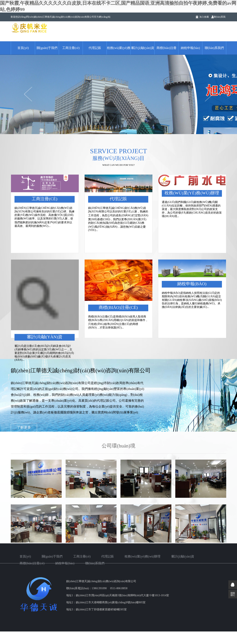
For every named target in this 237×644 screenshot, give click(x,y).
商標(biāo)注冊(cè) (118, 307)
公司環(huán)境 (118, 446)
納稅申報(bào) (190, 48)
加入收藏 (204, 17)
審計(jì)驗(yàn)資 (142, 48)
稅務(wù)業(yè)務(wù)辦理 (192, 193)
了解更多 (24, 427)
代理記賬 (95, 48)
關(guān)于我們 (47, 48)
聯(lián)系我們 (214, 48)
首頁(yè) (23, 48)
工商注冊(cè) (71, 48)
